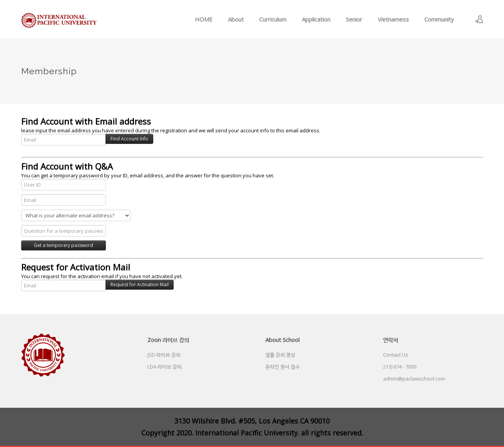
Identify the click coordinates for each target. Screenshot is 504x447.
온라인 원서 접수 (283, 367)
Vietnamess (393, 19)
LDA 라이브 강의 (165, 367)
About (236, 19)
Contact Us (396, 355)
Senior (354, 19)
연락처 (391, 340)
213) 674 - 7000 (400, 367)
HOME (204, 19)
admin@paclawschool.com (414, 379)
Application (316, 19)
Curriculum (273, 19)
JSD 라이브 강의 (164, 355)
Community (439, 19)
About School (282, 340)
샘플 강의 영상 (280, 355)
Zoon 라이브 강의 (168, 340)
